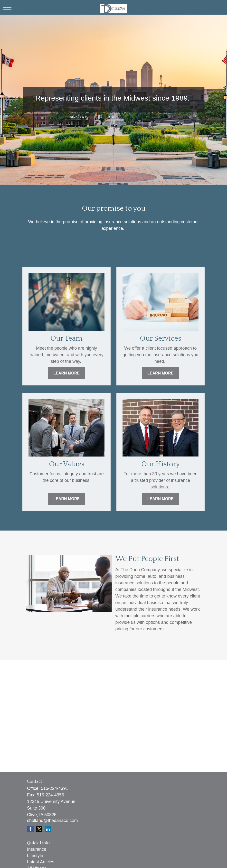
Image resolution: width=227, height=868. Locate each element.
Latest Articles (41, 862)
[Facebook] (30, 829)
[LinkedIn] (48, 829)
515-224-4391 (55, 788)
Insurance (37, 849)
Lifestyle (35, 856)
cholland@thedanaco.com (52, 821)
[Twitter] (39, 829)
